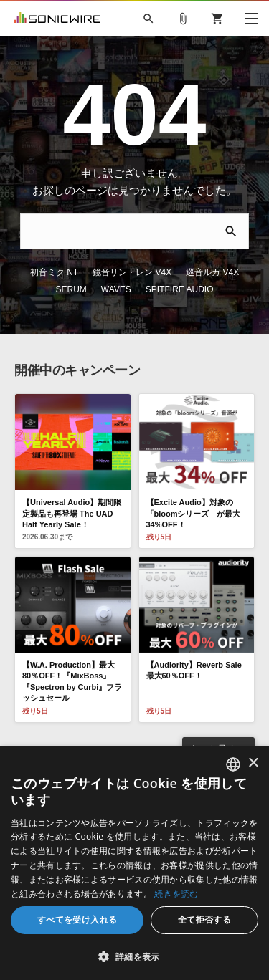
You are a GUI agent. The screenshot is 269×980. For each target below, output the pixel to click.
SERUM (71, 289)
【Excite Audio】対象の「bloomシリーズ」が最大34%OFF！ (194, 513)
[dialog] (134, 863)
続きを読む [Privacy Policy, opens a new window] (176, 894)
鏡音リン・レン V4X (132, 272)
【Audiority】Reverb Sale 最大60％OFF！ (194, 670)
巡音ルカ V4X (212, 272)
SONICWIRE (57, 19)
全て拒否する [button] (204, 919)
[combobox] (233, 764)
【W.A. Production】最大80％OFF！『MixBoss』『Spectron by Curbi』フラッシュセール (72, 681)
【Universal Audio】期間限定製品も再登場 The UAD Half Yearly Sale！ (72, 513)
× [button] (253, 763)
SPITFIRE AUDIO (180, 289)
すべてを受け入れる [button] (77, 919)
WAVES (116, 289)
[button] (134, 956)
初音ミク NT (54, 272)
